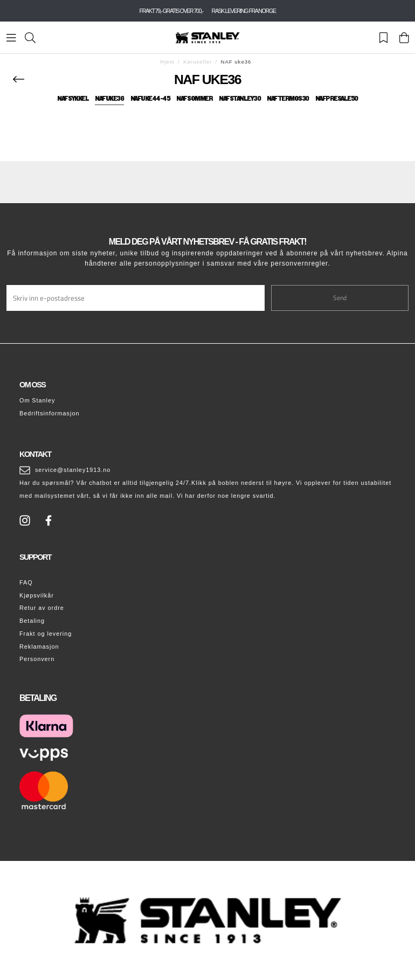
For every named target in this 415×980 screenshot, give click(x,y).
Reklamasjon (39, 647)
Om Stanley (37, 400)
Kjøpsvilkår (37, 595)
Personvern (37, 659)
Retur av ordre (42, 608)
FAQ (26, 582)
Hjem (167, 62)
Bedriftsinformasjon (49, 413)
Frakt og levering (46, 634)
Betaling (32, 621)
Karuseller (198, 62)
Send (340, 298)
